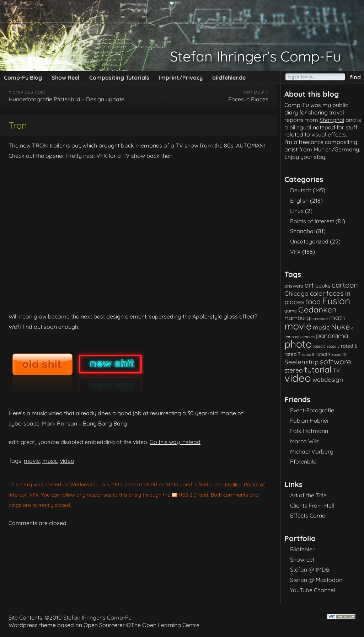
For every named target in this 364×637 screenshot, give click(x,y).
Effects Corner (309, 515)
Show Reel (65, 77)
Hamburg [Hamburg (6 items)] (297, 318)
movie (32, 461)
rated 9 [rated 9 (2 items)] (323, 354)
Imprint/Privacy (181, 77)
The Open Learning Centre (165, 625)
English (233, 485)
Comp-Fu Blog (23, 77)
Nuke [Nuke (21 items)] (340, 327)
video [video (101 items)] (298, 378)
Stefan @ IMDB (310, 569)
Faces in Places (248, 99)
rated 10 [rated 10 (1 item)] (339, 354)
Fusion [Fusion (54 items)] (336, 301)
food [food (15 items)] (313, 302)
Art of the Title (308, 495)
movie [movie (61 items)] (298, 326)
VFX (34, 495)
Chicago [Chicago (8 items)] (296, 293)
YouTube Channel (313, 590)
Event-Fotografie (312, 410)
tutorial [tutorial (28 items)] (318, 370)
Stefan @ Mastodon (316, 580)
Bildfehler (302, 549)
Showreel (302, 560)
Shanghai (332, 120)
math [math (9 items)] (337, 318)
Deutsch (301, 190)
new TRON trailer (42, 145)
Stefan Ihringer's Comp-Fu (256, 56)
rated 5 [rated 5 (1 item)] (333, 346)
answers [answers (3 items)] (294, 286)
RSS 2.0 (188, 495)
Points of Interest (312, 221)
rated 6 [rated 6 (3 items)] (349, 346)
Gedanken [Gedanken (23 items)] (317, 310)
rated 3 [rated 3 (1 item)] (319, 346)
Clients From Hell (312, 505)
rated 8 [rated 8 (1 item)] (308, 354)
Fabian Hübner (310, 421)
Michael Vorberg (312, 451)
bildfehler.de (229, 77)
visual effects (329, 134)
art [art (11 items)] (309, 285)
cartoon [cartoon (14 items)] (345, 285)
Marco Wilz (304, 441)
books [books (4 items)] (323, 286)
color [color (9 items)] (317, 293)
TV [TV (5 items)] (336, 370)
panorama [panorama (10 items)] (332, 336)
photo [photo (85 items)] (298, 344)
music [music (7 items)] (321, 327)
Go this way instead (175, 442)
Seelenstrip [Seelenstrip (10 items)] (301, 362)
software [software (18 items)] (336, 362)
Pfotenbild (303, 461)
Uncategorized (309, 241)
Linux (297, 211)
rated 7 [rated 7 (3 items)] (292, 354)
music (50, 461)
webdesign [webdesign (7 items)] (328, 379)
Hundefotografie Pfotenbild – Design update (66, 99)
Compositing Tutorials (119, 77)
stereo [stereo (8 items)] (294, 370)
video (67, 461)
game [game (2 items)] (291, 311)
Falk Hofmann (309, 431)
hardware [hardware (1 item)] (320, 318)
